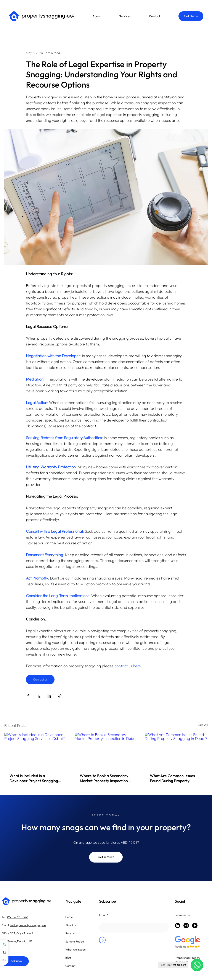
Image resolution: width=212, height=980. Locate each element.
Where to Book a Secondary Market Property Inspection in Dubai (106, 778)
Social (180, 901)
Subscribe (108, 901)
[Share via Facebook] (28, 696)
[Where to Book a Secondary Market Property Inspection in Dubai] (106, 750)
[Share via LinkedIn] (49, 696)
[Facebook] (195, 925)
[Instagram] (186, 925)
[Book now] (15, 961)
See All (203, 725)
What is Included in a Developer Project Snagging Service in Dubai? (34, 778)
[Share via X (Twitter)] (39, 696)
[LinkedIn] (177, 925)
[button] (105, 16)
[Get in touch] (106, 857)
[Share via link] (60, 696)
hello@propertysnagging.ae (28, 925)
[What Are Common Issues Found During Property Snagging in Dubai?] (176, 750)
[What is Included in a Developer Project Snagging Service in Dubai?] (36, 750)
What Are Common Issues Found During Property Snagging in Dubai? (172, 778)
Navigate (73, 901)
